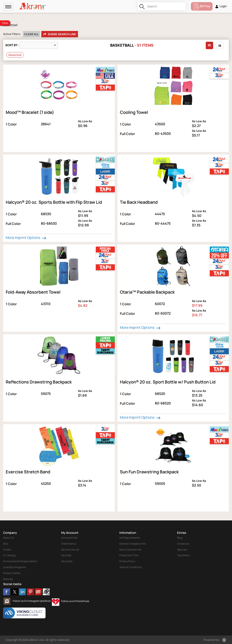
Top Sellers (183, 555)
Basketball (15, 55)
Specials (182, 550)
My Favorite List (70, 550)
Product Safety (12, 573)
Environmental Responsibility (20, 561)
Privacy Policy (127, 561)
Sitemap (8, 579)
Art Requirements (130, 538)
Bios (6, 544)
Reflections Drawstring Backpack (39, 382)
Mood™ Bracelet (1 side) (30, 112)
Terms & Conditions (131, 567)
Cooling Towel (134, 112)
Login (221, 6)
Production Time (129, 555)
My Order (66, 555)
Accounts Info (69, 538)
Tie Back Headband (139, 202)
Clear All (31, 34)
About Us (8, 538)
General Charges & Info (133, 544)
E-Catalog (9, 555)
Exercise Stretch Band (28, 472)
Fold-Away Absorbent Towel (33, 292)
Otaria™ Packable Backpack (147, 292)
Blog (180, 538)
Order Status (69, 544)
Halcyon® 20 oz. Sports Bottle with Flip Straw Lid (54, 202)
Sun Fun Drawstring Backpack (149, 472)
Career (7, 550)
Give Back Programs (15, 567)
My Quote (67, 561)
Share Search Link (60, 34)
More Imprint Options (26, 238)
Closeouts (183, 544)
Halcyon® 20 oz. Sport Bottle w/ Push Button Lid (168, 382)
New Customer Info (130, 550)
